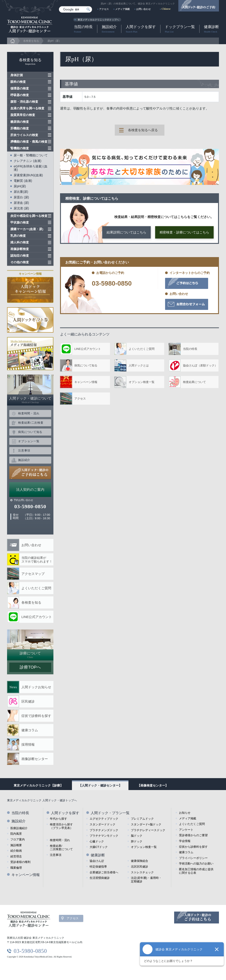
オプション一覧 (29, 441)
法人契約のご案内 (30, 490)
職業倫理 (16, 868)
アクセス (104, 9)
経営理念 (16, 856)
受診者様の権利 (20, 862)
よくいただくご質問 (142, 349)
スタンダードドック (103, 824)
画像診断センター (35, 759)
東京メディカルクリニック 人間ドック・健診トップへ (42, 800)
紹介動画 (16, 851)
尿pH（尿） (54, 41)
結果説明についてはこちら (126, 232)
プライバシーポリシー (193, 858)
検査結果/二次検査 (31, 423)
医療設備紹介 (19, 828)
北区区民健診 (139, 867)
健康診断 (211, 29)
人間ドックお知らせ (36, 687)
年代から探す (58, 819)
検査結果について (194, 382)
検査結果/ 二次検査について (61, 848)
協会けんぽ (97, 861)
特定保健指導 (98, 867)
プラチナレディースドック (148, 830)
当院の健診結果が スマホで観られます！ (37, 560)
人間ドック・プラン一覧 (110, 813)
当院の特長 (83, 29)
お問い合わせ (143, 9)
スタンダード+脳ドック (146, 824)
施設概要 (16, 845)
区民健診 (28, 701)
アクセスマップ (33, 574)
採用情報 (28, 744)
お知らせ (185, 813)
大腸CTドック (99, 847)
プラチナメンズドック (104, 830)
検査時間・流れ (29, 413)
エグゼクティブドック (104, 819)
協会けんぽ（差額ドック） (200, 365)
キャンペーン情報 (86, 382)
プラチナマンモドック (104, 836)
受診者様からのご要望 (193, 835)
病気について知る (86, 365)
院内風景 (16, 834)
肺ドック (137, 841)
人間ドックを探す (141, 29)
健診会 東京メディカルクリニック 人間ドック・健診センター (30, 25)
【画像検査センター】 (153, 785)
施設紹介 (109, 29)
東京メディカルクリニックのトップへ (98, 20)
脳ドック (137, 836)
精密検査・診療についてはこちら (184, 232)
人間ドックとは (139, 365)
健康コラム (30, 730)
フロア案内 (18, 839)
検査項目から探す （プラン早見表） (61, 826)
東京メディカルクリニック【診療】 (38, 785)
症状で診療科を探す (36, 716)
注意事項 (24, 450)
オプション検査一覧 (142, 382)
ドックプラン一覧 (180, 29)
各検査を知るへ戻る (143, 130)
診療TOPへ (30, 667)
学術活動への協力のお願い (196, 863)
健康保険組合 (139, 861)
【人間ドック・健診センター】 (100, 785)
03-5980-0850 (112, 283)
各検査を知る (31, 41)
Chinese (166, 9)
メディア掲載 (122, 9)
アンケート (186, 830)
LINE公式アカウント (88, 349)
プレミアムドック (142, 819)
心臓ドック (97, 841)
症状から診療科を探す (193, 847)
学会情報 (185, 841)
